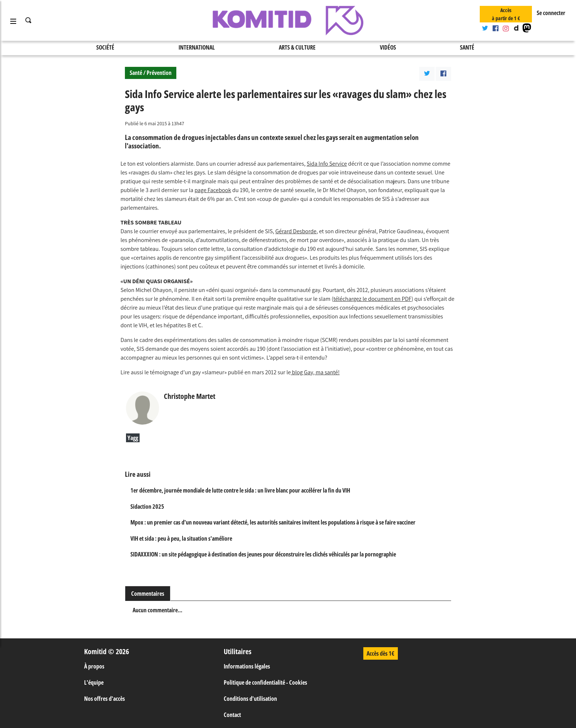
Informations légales (247, 666)
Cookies (298, 682)
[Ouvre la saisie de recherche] (29, 21)
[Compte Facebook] (495, 29)
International (197, 47)
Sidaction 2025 (147, 507)
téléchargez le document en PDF (372, 299)
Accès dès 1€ (381, 653)
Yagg (133, 438)
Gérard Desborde (296, 231)
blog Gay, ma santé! (315, 372)
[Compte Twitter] (485, 29)
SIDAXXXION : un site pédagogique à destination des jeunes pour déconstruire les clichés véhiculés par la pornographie (263, 554)
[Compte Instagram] (506, 29)
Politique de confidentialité (254, 682)
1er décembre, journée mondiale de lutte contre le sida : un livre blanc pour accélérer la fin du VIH (240, 490)
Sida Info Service (327, 164)
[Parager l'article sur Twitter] (427, 74)
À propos (94, 666)
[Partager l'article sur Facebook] (443, 74)
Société (105, 47)
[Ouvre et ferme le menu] (13, 21)
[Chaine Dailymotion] (516, 29)
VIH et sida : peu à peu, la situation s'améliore (181, 538)
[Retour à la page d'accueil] (288, 21)
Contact (232, 715)
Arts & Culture (297, 47)
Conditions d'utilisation (250, 699)
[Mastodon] (527, 29)
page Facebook (213, 190)
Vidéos (388, 47)
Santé (467, 47)
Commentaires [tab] (148, 594)
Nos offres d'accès (105, 699)
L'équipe (94, 682)
